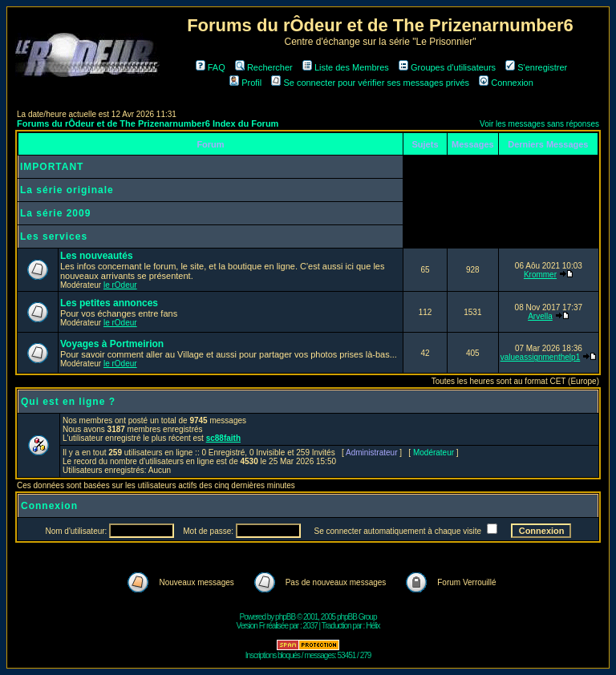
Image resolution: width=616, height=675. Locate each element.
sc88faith (223, 438)
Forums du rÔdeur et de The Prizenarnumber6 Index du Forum (148, 123)
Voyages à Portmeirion (112, 344)
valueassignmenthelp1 (541, 357)
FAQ (211, 67)
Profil (245, 83)
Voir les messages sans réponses (539, 124)
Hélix (373, 626)
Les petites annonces (109, 303)
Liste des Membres (346, 67)
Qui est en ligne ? (68, 402)
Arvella (540, 316)
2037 (310, 626)
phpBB (285, 617)
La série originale (67, 190)
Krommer (540, 275)
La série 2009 (55, 213)
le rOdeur (120, 285)
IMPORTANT (52, 167)
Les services (54, 236)
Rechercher (264, 67)
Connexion (506, 83)
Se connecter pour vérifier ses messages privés (370, 83)
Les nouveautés (97, 256)
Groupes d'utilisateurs (447, 67)
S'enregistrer (536, 67)
